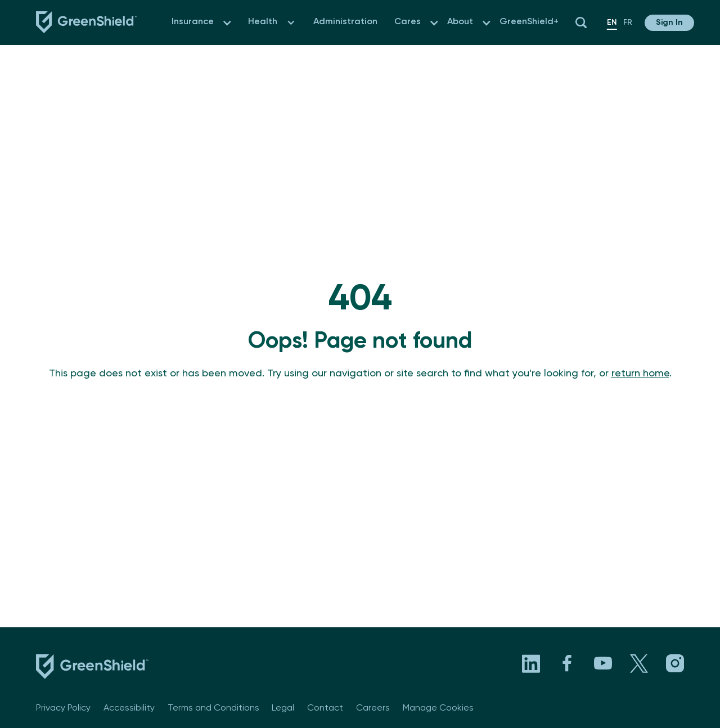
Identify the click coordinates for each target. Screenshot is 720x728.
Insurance (193, 22)
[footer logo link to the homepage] (92, 669)
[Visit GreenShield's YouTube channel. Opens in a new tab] (603, 663)
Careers (373, 708)
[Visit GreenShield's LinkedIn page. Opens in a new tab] (531, 663)
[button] (227, 23)
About (460, 22)
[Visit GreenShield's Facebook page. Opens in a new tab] (567, 663)
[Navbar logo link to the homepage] (86, 22)
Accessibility (129, 708)
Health (263, 22)
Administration (345, 22)
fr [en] (628, 23)
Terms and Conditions (213, 708)
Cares (408, 22)
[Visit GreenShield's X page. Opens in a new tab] (639, 663)
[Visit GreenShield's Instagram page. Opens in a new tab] (675, 663)
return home (640, 374)
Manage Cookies (438, 708)
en (612, 23)
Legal (283, 708)
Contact (325, 708)
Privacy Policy (63, 708)
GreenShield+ (529, 22)
